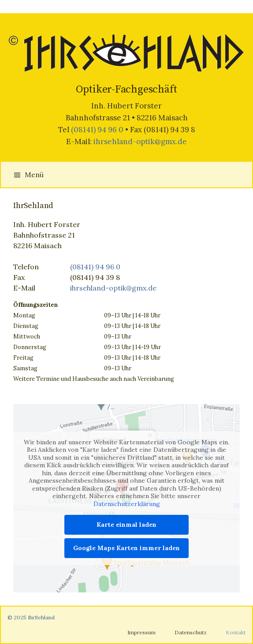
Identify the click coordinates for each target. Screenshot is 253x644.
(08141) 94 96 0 (97, 130)
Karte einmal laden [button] (126, 525)
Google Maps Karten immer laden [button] (126, 548)
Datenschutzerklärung (127, 503)
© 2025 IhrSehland (31, 617)
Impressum (141, 632)
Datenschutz (191, 632)
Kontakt (236, 632)
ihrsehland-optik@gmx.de (140, 141)
